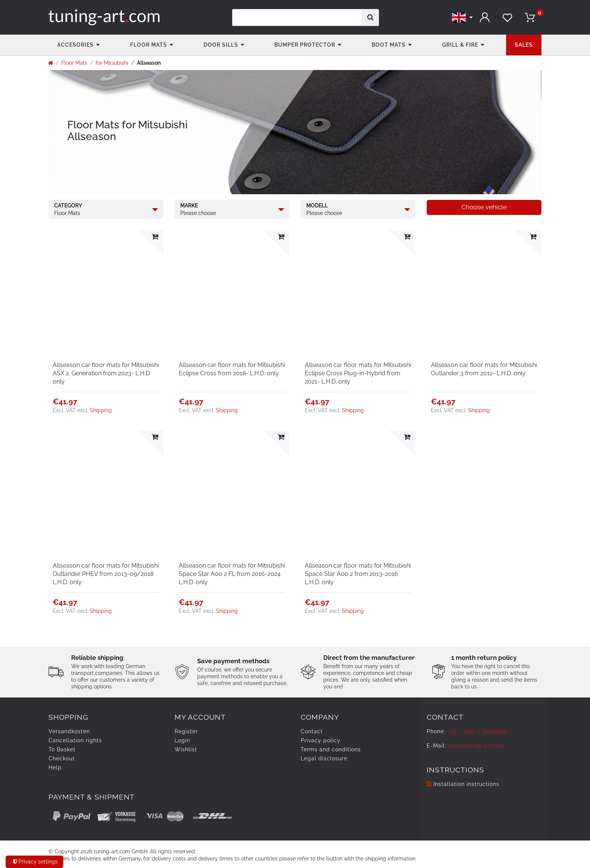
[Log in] (485, 18)
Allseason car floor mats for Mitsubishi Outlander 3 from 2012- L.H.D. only (484, 369)
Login (182, 740)
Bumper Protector (305, 45)
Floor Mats (149, 45)
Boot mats (389, 45)
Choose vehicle (484, 207)
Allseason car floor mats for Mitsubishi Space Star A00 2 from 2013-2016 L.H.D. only (358, 574)
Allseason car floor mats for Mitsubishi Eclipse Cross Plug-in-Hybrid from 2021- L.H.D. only (358, 373)
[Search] (370, 18)
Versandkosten (69, 731)
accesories (75, 45)
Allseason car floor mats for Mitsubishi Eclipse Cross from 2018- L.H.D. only (232, 369)
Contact (312, 731)
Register (186, 731)
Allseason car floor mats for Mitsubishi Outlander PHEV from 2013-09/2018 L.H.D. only (106, 574)
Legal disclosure (324, 758)
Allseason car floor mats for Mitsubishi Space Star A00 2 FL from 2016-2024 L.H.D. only (232, 574)
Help (55, 767)
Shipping (101, 410)
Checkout (62, 758)
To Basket (62, 749)
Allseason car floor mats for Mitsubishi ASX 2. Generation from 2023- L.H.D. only (106, 373)
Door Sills (221, 45)
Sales (524, 45)
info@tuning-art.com (477, 746)
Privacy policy (321, 740)
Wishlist (186, 749)
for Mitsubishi (112, 63)
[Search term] (297, 18)
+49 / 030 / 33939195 (477, 731)
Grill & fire (460, 45)
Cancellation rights (75, 740)
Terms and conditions (331, 749)
